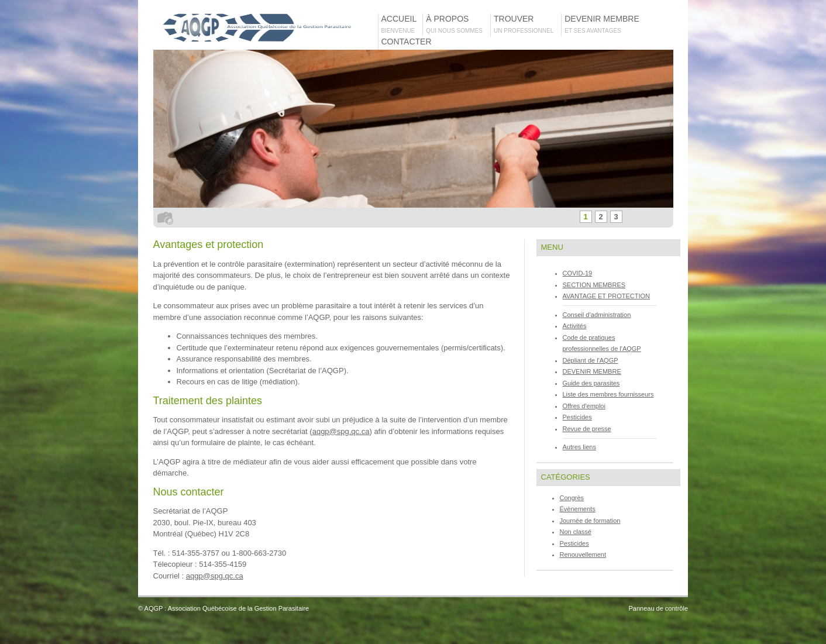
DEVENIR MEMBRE (592, 371)
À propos (458, 24)
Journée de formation (590, 521)
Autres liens (579, 447)
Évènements (578, 509)
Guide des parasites (591, 383)
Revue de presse (587, 429)
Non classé (576, 532)
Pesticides (577, 417)
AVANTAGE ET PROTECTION (607, 296)
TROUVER (527, 24)
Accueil (402, 24)
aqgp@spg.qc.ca (341, 431)
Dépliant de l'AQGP (591, 360)
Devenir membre (604, 24)
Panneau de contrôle (658, 608)
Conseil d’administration (597, 315)
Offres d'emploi (584, 406)
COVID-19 (578, 273)
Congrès (572, 498)
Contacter (407, 47)
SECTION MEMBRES (594, 285)
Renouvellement (583, 555)
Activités (575, 326)
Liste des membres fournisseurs (608, 394)
